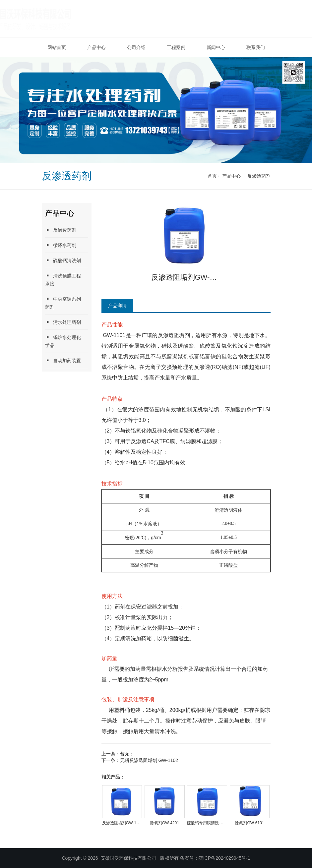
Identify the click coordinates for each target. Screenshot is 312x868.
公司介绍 (136, 47)
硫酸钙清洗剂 (63, 260)
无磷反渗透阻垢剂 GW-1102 (149, 760)
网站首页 (57, 47)
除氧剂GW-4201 (165, 823)
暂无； (127, 754)
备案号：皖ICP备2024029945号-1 (215, 858)
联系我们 (256, 47)
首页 (212, 176)
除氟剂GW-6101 (250, 823)
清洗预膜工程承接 (63, 280)
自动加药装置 (63, 360)
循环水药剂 (61, 245)
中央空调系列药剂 (63, 303)
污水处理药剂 (63, 322)
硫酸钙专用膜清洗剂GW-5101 (213, 823)
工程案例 (176, 47)
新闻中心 (216, 47)
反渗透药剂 (259, 176)
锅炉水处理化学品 (63, 341)
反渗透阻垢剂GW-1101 (123, 823)
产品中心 (96, 47)
